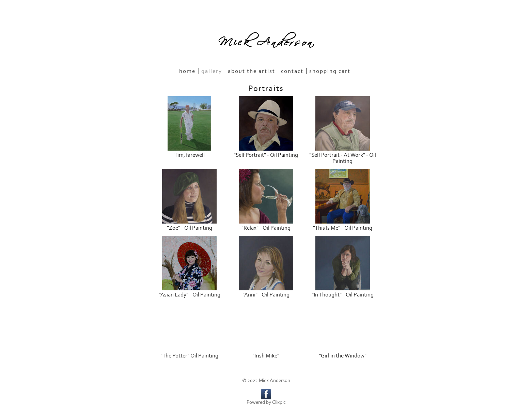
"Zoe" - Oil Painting (190, 228)
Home (187, 71)
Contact (292, 71)
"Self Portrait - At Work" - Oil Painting (343, 158)
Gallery (212, 71)
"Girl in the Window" (343, 356)
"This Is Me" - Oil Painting (343, 228)
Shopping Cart (330, 71)
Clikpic (279, 402)
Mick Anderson (266, 40)
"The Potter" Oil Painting (189, 356)
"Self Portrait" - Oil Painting (266, 155)
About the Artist (252, 71)
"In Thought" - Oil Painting (343, 295)
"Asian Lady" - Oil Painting (190, 295)
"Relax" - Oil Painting (266, 228)
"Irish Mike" (266, 356)
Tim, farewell (190, 155)
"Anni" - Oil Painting (266, 295)
